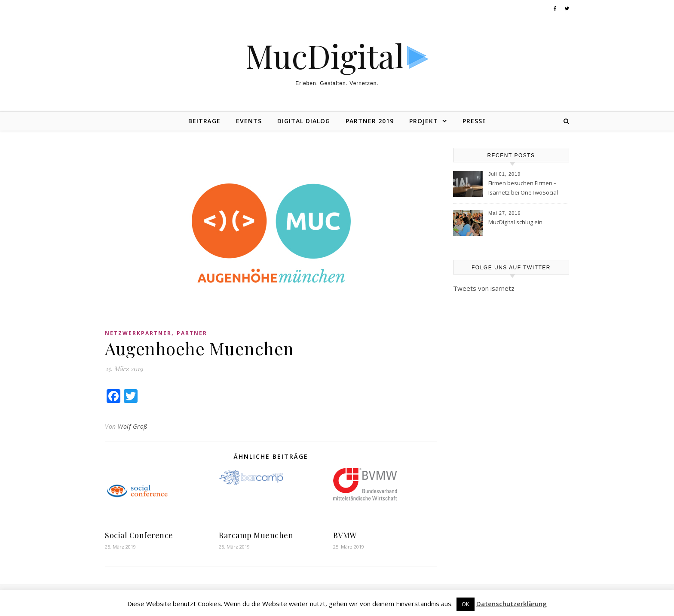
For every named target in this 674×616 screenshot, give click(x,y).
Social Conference (139, 535)
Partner (192, 333)
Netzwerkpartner (138, 333)
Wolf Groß (133, 426)
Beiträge (204, 121)
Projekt (424, 121)
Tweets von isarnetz (484, 288)
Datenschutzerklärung (512, 604)
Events (249, 121)
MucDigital (325, 56)
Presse (474, 121)
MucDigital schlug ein (515, 222)
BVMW (345, 535)
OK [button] (466, 604)
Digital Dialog (304, 121)
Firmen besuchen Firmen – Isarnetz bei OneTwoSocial (523, 188)
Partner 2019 (370, 121)
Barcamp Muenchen (256, 535)
